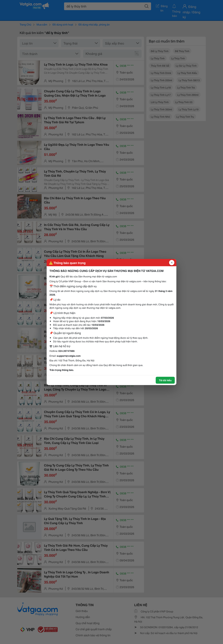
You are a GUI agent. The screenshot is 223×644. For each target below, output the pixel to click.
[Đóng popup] (172, 263)
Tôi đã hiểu (165, 380)
